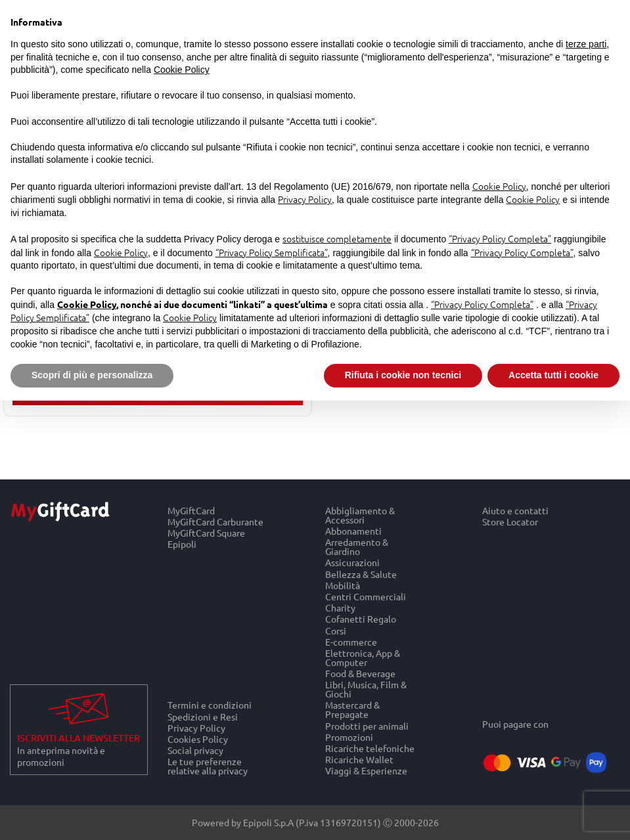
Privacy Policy (196, 727)
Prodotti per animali (367, 725)
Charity (340, 608)
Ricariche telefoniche (370, 748)
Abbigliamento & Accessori (360, 515)
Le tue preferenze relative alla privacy (208, 766)
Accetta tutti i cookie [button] (553, 375)
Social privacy (195, 750)
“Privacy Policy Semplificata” (272, 252)
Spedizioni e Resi (203, 716)
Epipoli (182, 544)
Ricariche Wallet (359, 760)
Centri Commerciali (366, 596)
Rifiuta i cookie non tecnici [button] (403, 375)
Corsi (336, 630)
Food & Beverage (360, 674)
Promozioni (349, 737)
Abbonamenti (353, 530)
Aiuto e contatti (515, 510)
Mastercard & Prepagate (352, 710)
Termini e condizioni (210, 705)
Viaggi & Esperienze (366, 771)
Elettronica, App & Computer (363, 657)
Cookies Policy (198, 739)
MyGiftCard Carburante (215, 521)
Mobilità (343, 585)
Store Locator (510, 521)
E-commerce (351, 641)
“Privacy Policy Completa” (500, 238)
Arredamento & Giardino (357, 547)
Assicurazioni (352, 563)
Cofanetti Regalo (361, 619)
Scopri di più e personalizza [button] (92, 375)
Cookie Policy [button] (182, 70)
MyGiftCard (191, 510)
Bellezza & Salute (361, 574)
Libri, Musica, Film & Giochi (366, 689)
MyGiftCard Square (206, 533)
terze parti (586, 44)
